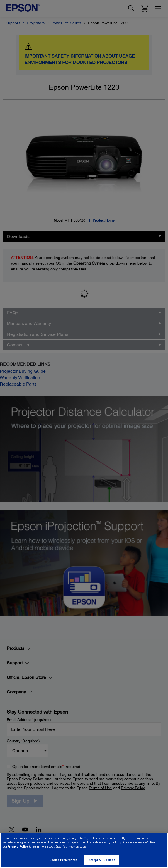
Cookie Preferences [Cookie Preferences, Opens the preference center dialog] (64, 860)
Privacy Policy (18, 846)
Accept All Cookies (102, 860)
